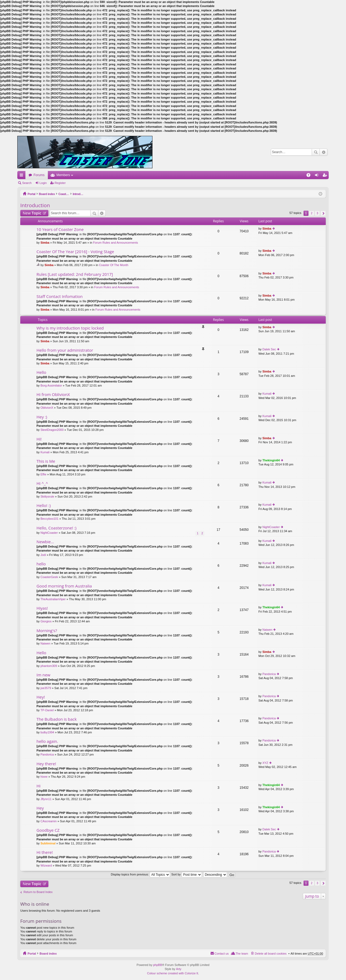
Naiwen (46, 643)
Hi (39, 786)
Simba (45, 243)
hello (41, 564)
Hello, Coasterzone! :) (56, 528)
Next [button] (323, 213)
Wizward (46, 865)
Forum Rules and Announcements (115, 243)
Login (43, 183)
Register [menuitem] (326, 176)
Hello (41, 372)
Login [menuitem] (318, 176)
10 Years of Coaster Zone (60, 229)
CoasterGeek (49, 577)
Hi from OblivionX (53, 395)
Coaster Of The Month (114, 265)
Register (60, 183)
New (32, 213)
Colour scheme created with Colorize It (173, 973)
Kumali (267, 394)
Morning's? (47, 631)
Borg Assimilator (51, 385)
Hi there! (45, 852)
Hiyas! (42, 608)
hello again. (47, 741)
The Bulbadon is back (57, 719)
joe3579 (46, 688)
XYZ (265, 763)
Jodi (43, 555)
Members (63, 175)
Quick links (22, 176)
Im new (43, 675)
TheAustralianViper (53, 599)
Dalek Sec (269, 349)
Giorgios (46, 621)
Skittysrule (47, 496)
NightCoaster (49, 533)
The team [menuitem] (242, 954)
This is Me (46, 461)
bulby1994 (47, 732)
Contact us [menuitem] (222, 954)
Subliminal (48, 843)
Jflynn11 (46, 799)
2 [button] (312, 213)
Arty (179, 969)
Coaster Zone (70, 194)
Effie (44, 474)
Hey (40, 808)
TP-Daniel (47, 710)
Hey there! (46, 764)
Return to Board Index (38, 892)
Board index (48, 194)
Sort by (187, 874)
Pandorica (269, 674)
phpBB (157, 965)
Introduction (91, 194)
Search (316, 152)
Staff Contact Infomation (60, 296)
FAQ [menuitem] (310, 176)
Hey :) (42, 417)
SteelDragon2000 (52, 430)
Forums (39, 175)
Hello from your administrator (65, 350)
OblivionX (47, 408)
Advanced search (323, 152)
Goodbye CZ (48, 830)
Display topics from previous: (140, 874)
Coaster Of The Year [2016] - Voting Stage (75, 252)
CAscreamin (49, 821)
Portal (32, 194)
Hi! (39, 439)
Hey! (41, 697)
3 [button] (317, 213)
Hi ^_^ (42, 483)
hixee (44, 777)
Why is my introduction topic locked (70, 328)
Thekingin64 (271, 460)
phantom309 (49, 666)
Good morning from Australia (64, 586)
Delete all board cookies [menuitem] (271, 954)
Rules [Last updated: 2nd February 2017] (75, 274)
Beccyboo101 (50, 519)
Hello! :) (44, 506)
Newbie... (45, 542)
